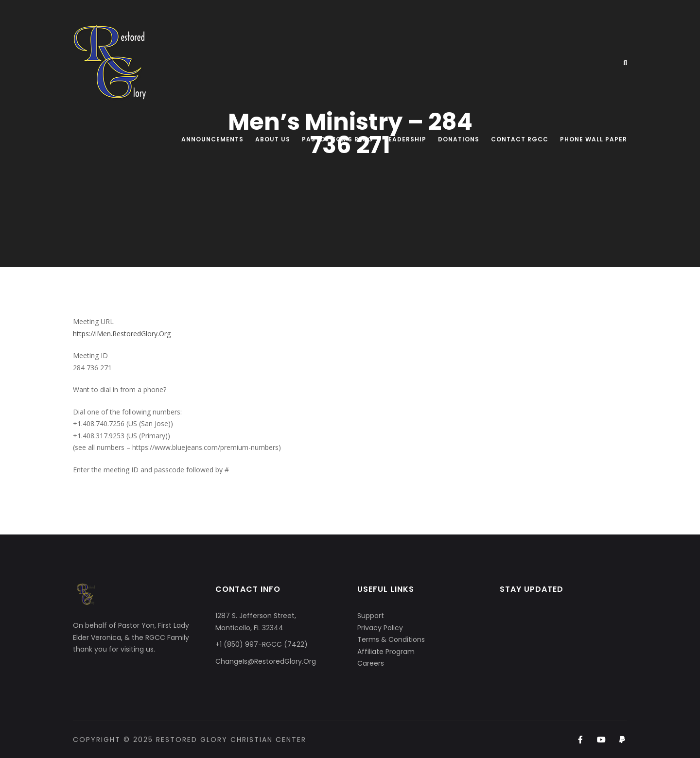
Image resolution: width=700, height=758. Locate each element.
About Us (273, 139)
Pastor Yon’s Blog (338, 139)
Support (371, 616)
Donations (459, 139)
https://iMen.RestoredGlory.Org (122, 334)
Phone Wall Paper (594, 139)
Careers (371, 663)
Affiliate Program (386, 652)
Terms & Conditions (391, 639)
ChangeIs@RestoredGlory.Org (266, 661)
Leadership (406, 139)
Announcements (212, 139)
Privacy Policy (380, 628)
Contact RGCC (520, 139)
